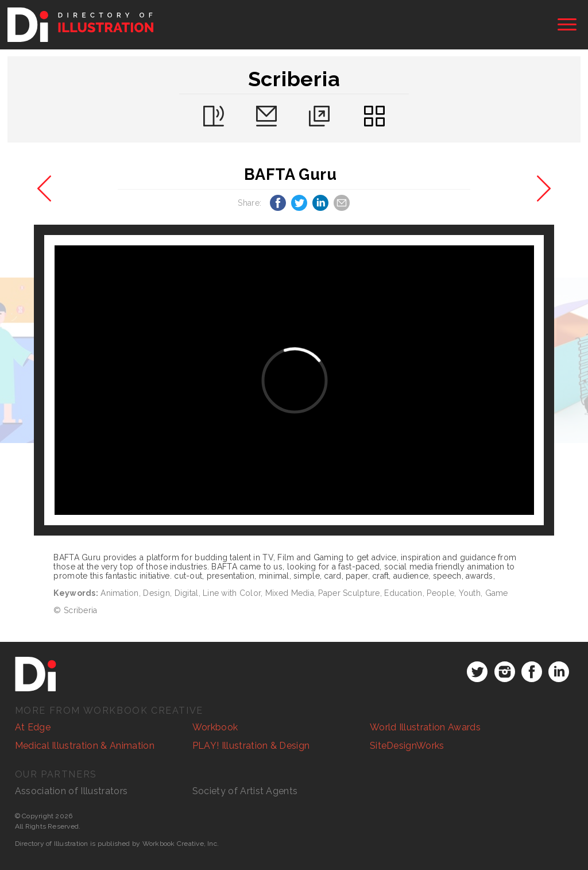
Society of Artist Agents (245, 791)
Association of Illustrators (71, 791)
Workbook (215, 727)
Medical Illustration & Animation (85, 746)
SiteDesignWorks (407, 746)
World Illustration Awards (425, 727)
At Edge (33, 727)
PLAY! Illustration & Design (251, 746)
